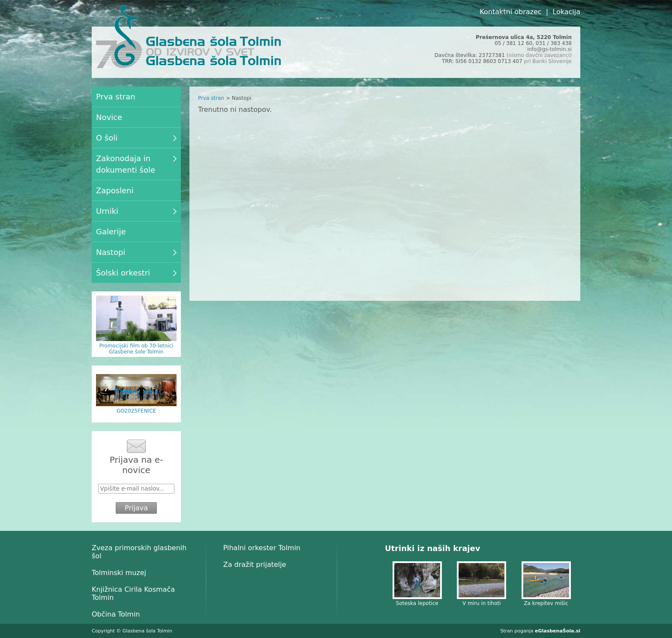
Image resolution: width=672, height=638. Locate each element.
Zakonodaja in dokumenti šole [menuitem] (136, 164)
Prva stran (211, 98)
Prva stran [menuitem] (116, 97)
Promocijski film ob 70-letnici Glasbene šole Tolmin (136, 349)
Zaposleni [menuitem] (115, 190)
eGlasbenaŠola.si (558, 631)
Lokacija (566, 12)
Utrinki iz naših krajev (432, 548)
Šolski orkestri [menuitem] (136, 273)
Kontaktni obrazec (510, 12)
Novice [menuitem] (109, 117)
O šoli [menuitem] (136, 138)
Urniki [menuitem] (136, 211)
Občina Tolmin (116, 614)
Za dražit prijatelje (255, 565)
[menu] (136, 185)
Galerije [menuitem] (111, 232)
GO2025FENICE (136, 411)
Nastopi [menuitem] (136, 252)
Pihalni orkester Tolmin (262, 548)
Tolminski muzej (119, 573)
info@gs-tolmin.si (549, 49)
